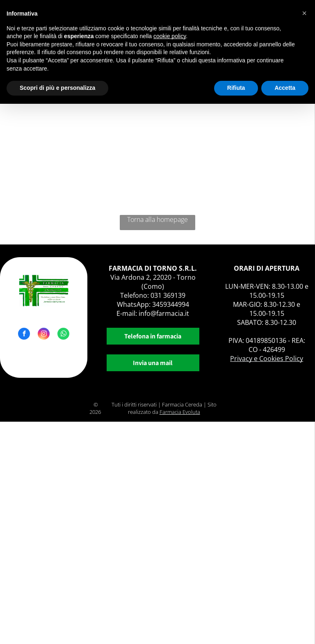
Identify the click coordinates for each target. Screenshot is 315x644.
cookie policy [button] (170, 36)
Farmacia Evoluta (180, 412)
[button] (304, 13)
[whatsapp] (63, 335)
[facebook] (24, 335)
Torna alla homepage (157, 219)
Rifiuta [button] (236, 88)
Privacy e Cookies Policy (267, 359)
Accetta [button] (285, 88)
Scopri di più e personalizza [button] (57, 88)
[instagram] (44, 335)
